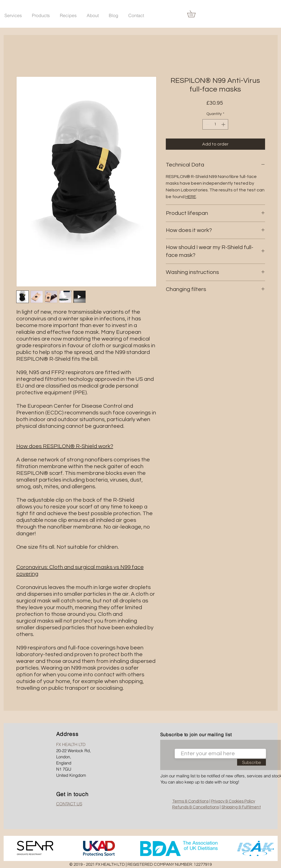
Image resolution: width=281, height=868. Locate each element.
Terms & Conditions (190, 801)
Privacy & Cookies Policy (233, 801)
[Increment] (224, 124)
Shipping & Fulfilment (241, 807)
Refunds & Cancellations (196, 807)
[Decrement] (207, 124)
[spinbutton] (215, 124)
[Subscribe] (252, 762)
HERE (191, 197)
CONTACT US (69, 804)
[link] (195, 14)
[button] (41, 13)
